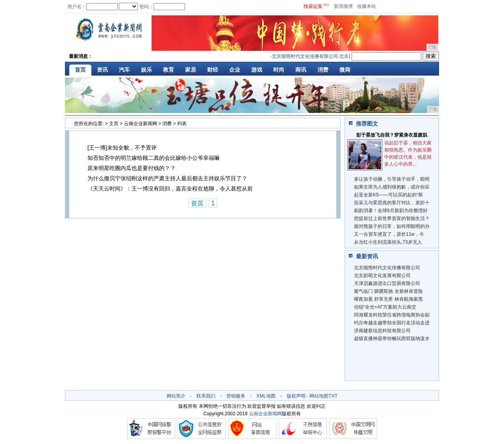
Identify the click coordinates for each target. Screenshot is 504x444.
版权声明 (296, 396)
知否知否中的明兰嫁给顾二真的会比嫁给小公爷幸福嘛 (154, 158)
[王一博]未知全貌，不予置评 (122, 148)
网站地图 (319, 396)
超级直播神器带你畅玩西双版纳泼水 (392, 339)
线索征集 (313, 6)
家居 (191, 70)
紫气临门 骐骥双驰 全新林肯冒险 (388, 291)
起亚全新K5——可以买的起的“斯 (388, 195)
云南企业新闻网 (141, 124)
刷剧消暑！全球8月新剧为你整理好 (391, 211)
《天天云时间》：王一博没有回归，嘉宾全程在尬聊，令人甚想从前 (170, 189)
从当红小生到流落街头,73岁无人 (388, 242)
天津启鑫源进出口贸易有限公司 (387, 283)
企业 (235, 70)
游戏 (257, 70)
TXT (333, 396)
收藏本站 (367, 6)
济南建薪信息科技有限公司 (382, 331)
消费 (323, 70)
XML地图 (266, 396)
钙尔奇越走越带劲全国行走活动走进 (392, 323)
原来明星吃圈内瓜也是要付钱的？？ (132, 168)
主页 (114, 124)
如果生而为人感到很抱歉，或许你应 (392, 187)
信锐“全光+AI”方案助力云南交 (385, 307)
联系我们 (206, 396)
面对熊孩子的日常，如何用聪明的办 (392, 226)
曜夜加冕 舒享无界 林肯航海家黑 (388, 299)
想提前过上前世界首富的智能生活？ (392, 218)
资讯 (102, 70)
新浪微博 (343, 6)
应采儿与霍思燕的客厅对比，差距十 (392, 203)
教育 (169, 70)
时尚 (279, 70)
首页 (80, 70)
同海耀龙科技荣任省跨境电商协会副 (392, 315)
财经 (213, 70)
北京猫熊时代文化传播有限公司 (306, 56)
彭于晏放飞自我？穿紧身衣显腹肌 (392, 135)
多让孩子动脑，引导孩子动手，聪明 (392, 179)
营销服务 (236, 396)
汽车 (124, 70)
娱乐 (146, 70)
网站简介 (176, 396)
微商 (345, 70)
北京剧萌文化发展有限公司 (382, 276)
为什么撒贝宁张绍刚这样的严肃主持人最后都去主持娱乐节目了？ (167, 178)
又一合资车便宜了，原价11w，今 (389, 234)
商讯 (301, 70)
